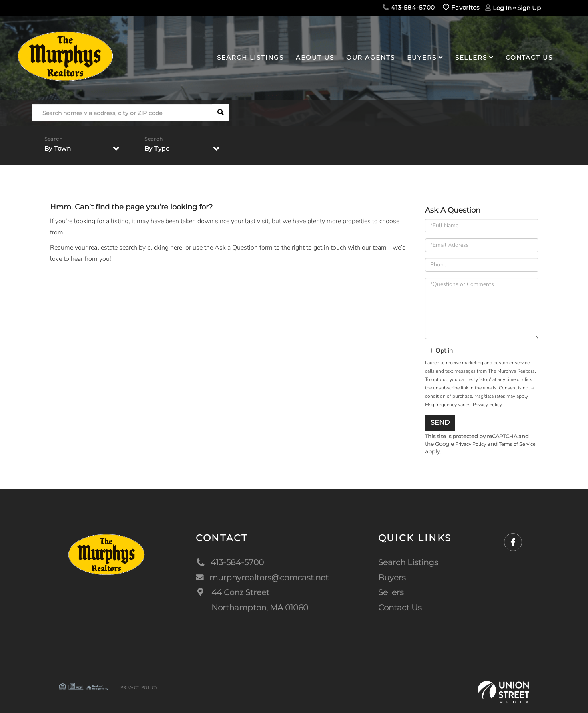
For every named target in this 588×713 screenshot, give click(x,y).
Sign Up (529, 8)
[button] (221, 113)
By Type (158, 149)
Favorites (461, 7)
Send (440, 422)
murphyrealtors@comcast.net (262, 578)
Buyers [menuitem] (422, 57)
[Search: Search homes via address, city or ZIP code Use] (122, 113)
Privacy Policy (487, 405)
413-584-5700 (409, 7)
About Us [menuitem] (315, 57)
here (176, 248)
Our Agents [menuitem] (371, 57)
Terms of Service (519, 444)
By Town (59, 149)
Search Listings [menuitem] (250, 57)
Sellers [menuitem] (471, 57)
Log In (502, 8)
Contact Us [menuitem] (529, 57)
